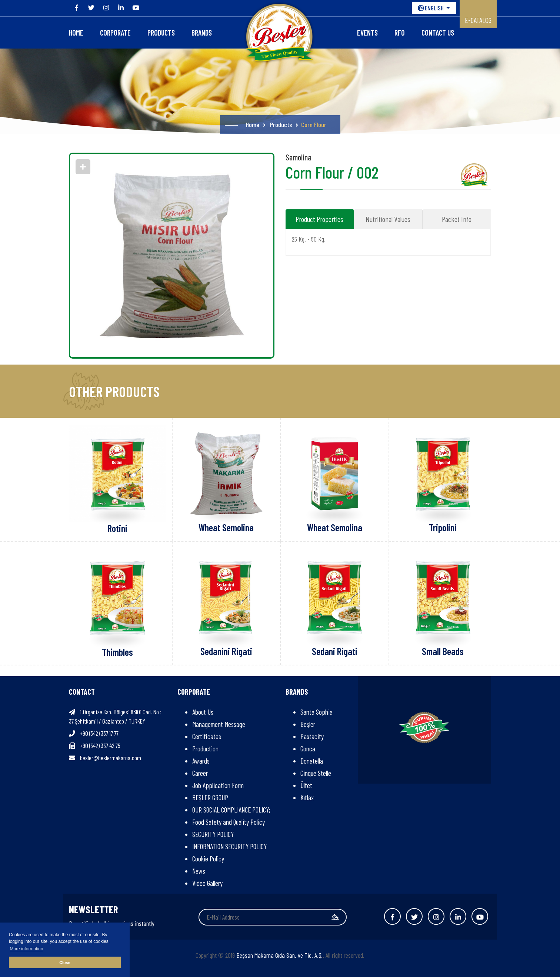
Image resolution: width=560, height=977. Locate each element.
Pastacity (312, 736)
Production (205, 749)
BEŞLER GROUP (210, 797)
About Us (203, 712)
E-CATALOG (478, 20)
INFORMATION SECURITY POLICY (229, 846)
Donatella (312, 761)
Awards (201, 761)
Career (200, 773)
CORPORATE (115, 33)
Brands (202, 33)
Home (76, 33)
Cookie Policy (208, 859)
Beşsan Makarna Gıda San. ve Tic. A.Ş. (279, 955)
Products (161, 33)
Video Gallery (207, 883)
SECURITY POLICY (213, 834)
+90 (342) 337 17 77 (99, 733)
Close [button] (65, 963)
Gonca (308, 749)
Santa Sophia (316, 712)
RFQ (400, 33)
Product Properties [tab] (319, 219)
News (199, 871)
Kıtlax (307, 797)
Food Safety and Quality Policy (229, 822)
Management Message (219, 724)
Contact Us (438, 33)
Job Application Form (218, 785)
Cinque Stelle (316, 773)
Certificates (207, 736)
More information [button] (26, 949)
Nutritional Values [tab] (388, 219)
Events (367, 33)
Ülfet (306, 785)
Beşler (308, 724)
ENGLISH (431, 8)
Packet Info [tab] (457, 219)
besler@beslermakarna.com (111, 758)
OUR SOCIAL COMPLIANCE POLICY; (231, 810)
